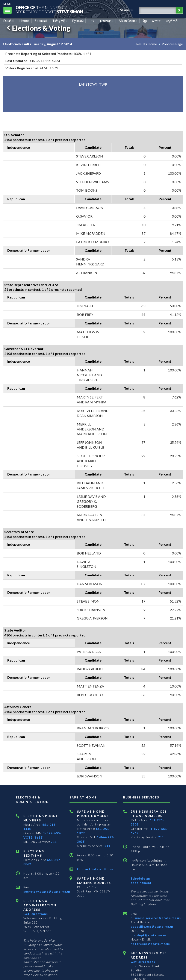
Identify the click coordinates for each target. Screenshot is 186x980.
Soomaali (41, 21)
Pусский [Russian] (78, 21)
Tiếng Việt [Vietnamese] (60, 21)
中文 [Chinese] (92, 21)
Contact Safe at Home (95, 869)
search (127, 10)
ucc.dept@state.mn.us (149, 935)
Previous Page (172, 44)
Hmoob (25, 21)
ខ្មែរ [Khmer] (145, 21)
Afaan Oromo (128, 21)
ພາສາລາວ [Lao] (107, 21)
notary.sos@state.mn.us (150, 944)
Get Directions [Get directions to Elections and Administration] (36, 914)
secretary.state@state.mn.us (47, 891)
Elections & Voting (38, 28)
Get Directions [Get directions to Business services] (143, 962)
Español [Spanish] (9, 21)
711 (54, 842)
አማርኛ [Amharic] (156, 21)
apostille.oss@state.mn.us (152, 926)
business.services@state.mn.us (156, 918)
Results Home (147, 44)
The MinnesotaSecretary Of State (49, 10)
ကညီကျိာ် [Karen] (172, 21)
